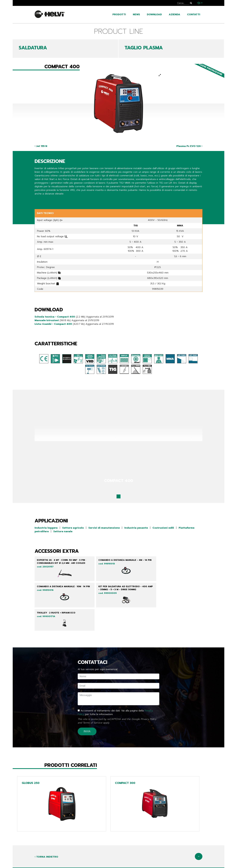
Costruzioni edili (163, 528)
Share (38, 200)
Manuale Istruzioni (47, 320)
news (136, 14)
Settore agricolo (73, 528)
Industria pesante (136, 528)
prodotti (119, 14)
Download (154, 14)
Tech (95, 865)
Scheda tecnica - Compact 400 (55, 317)
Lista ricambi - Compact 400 (53, 324)
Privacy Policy (149, 702)
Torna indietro (46, 840)
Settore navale (63, 531)
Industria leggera (46, 528)
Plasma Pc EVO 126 (189, 146)
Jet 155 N (41, 146)
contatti (194, 14)
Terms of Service (93, 706)
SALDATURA (33, 48)
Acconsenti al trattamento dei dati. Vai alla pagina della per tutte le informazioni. (115, 695)
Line (95, 860)
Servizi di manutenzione (104, 528)
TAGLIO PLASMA (144, 48)
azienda (175, 14)
